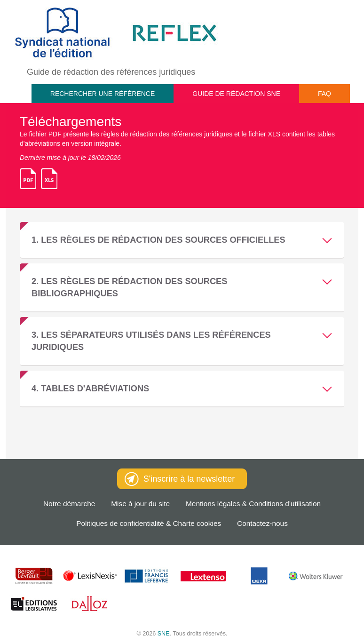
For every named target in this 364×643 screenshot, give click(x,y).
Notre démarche (69, 504)
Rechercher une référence (103, 94)
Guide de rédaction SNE (236, 94)
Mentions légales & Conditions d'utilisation (253, 504)
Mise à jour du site (140, 504)
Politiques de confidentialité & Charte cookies (149, 523)
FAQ (324, 94)
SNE (164, 634)
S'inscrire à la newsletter (180, 479)
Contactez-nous (262, 523)
